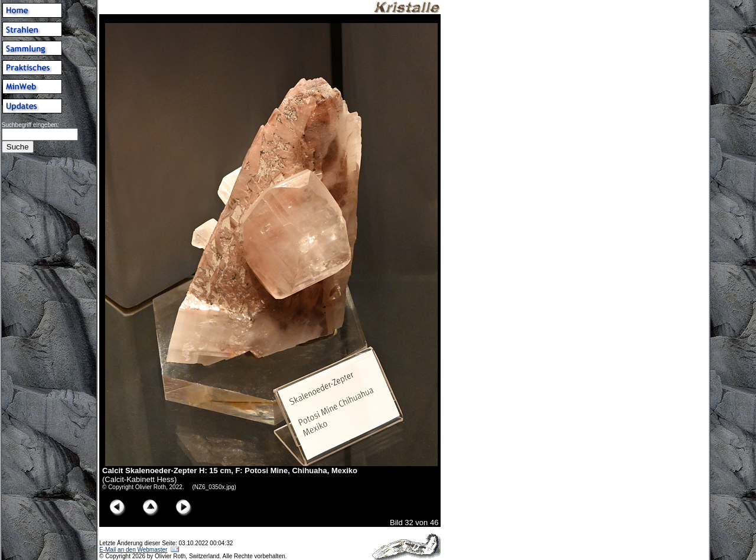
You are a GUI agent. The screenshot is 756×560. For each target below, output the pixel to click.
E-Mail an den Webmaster (133, 550)
